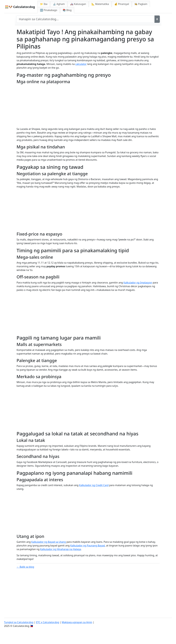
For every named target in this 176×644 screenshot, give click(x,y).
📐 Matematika (100, 4)
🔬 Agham (59, 4)
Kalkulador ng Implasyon (138, 283)
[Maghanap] (157, 19)
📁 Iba (44, 4)
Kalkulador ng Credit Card (94, 485)
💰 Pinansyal (122, 4)
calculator (81, 64)
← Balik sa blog (25, 567)
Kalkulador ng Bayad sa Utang (49, 542)
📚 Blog (67, 10)
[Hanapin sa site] (85, 19)
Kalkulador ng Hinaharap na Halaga (61, 549)
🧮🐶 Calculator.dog (20, 7)
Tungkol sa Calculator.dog (19, 622)
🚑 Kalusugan (78, 4)
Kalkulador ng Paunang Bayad (87, 546)
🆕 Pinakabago (49, 10)
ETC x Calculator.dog (48, 622)
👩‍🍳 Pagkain (141, 4)
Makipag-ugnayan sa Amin (77, 622)
